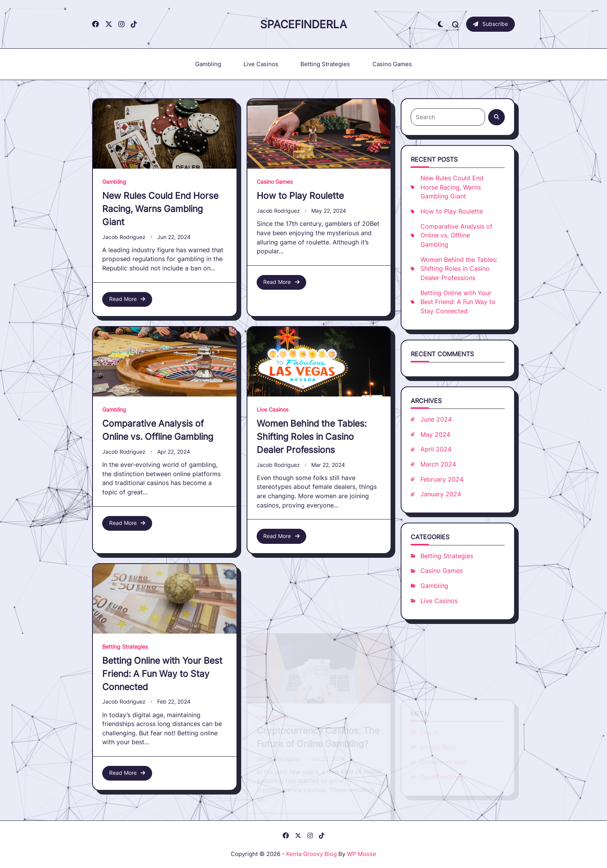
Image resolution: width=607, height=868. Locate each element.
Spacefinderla (303, 24)
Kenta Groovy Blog (311, 854)
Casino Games (392, 64)
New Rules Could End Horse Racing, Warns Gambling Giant (160, 209)
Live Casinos (261, 64)
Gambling (208, 64)
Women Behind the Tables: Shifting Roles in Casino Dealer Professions (459, 269)
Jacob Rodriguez (124, 237)
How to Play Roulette (300, 196)
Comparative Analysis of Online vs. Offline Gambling (456, 236)
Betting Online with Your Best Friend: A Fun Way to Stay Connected (458, 302)
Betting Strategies (325, 64)
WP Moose (362, 854)
